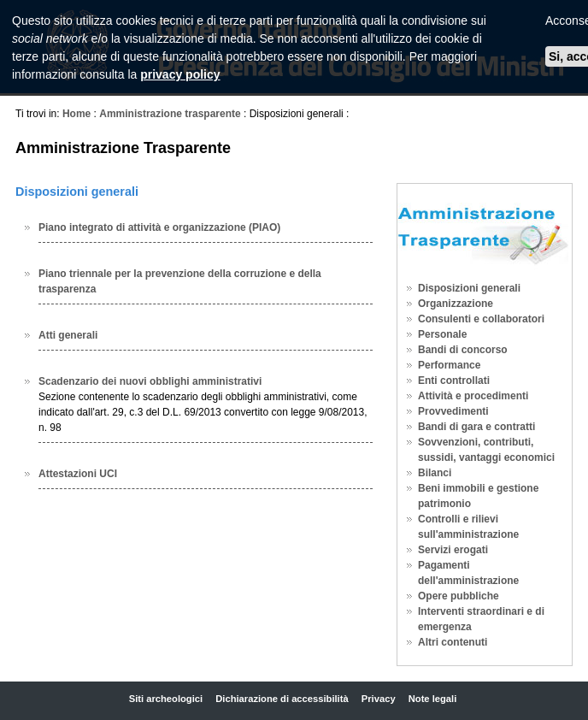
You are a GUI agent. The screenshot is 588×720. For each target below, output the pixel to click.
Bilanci (435, 473)
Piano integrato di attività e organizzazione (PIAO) (159, 227)
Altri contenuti (453, 642)
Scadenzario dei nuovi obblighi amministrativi (150, 381)
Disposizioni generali (469, 288)
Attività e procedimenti (473, 396)
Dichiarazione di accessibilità (282, 699)
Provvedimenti (453, 411)
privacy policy (180, 74)
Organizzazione (456, 304)
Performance (449, 365)
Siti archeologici (166, 699)
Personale (442, 334)
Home (76, 114)
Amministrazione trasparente (170, 114)
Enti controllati (454, 381)
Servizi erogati (453, 550)
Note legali (433, 699)
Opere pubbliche (459, 596)
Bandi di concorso (463, 350)
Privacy (379, 699)
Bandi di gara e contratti (476, 427)
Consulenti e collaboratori (481, 319)
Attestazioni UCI (78, 474)
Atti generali (68, 335)
